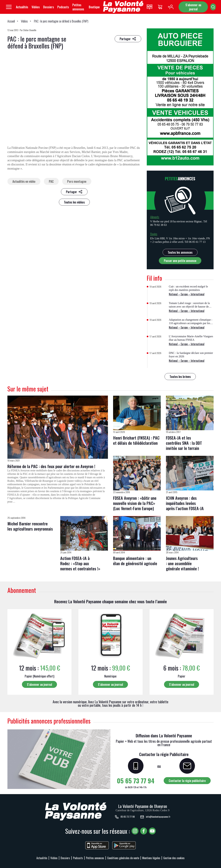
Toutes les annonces (180, 252)
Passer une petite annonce (180, 261)
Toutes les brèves (180, 377)
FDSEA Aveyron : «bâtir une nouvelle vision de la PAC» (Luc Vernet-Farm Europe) (135, 503)
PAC (51, 181)
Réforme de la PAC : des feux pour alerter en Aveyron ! (51, 466)
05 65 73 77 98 (125, 817)
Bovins (154, 234)
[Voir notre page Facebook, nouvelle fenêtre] (144, 831)
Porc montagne (77, 181)
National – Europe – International (187, 294)
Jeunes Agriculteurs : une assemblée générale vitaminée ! (182, 563)
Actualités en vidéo (24, 181)
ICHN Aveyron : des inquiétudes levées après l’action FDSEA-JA (185, 503)
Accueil (11, 21)
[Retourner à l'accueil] (123, 7)
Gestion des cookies (174, 858)
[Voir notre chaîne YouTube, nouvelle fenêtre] (152, 831)
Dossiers (49, 7)
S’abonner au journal (39, 684)
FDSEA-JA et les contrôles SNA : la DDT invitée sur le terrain (184, 443)
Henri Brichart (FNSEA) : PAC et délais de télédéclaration (136, 440)
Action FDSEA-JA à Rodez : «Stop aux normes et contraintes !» (80, 563)
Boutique (94, 7)
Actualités (22, 7)
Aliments (155, 217)
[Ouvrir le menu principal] (9, 7)
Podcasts (63, 7)
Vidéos (36, 7)
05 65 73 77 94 (136, 781)
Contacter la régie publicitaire (187, 781)
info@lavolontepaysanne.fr (155, 817)
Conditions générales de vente (123, 858)
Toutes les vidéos (74, 202)
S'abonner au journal (193, 7)
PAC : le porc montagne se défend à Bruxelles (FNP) (61, 21)
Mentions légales (151, 858)
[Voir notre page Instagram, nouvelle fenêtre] (135, 831)
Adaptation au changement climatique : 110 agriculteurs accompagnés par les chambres (191, 323)
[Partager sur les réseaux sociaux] (128, 39)
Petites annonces (78, 7)
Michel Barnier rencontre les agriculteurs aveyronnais (30, 526)
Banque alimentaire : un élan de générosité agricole (135, 561)
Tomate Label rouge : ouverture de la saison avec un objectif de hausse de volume (189, 307)
